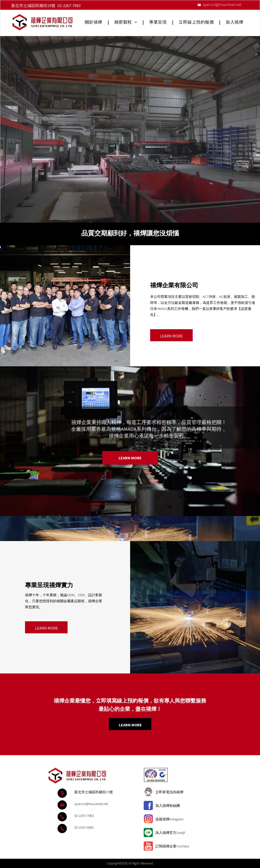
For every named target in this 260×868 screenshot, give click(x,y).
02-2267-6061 (84, 827)
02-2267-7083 (69, 6)
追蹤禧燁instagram (169, 819)
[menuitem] (94, 22)
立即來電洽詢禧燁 (169, 792)
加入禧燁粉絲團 (168, 806)
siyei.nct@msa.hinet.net (222, 5)
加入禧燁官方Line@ (170, 833)
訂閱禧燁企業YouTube (172, 846)
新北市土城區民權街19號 (33, 6)
